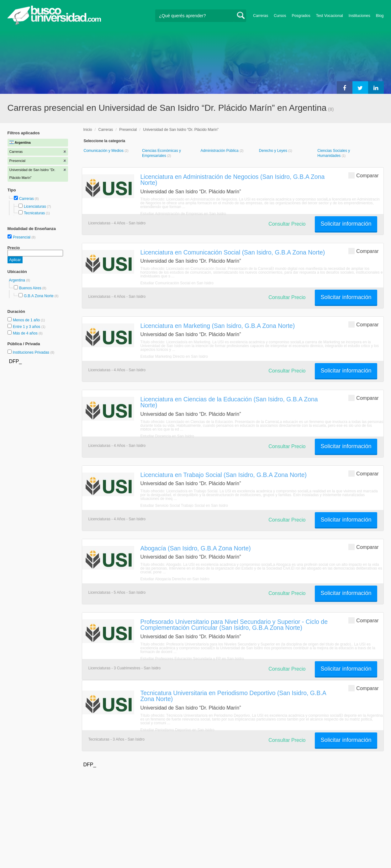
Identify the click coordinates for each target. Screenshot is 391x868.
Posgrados (301, 16)
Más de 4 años (26, 333)
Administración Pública (220, 151)
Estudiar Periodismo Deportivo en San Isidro (177, 730)
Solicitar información (346, 224)
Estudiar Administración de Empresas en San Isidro (183, 214)
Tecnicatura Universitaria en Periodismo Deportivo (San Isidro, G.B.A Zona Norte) (233, 696)
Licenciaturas (35, 206)
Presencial (22, 237)
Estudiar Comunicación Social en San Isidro (177, 283)
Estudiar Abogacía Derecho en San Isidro (175, 579)
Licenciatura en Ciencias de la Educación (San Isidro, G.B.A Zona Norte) (229, 402)
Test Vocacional (330, 16)
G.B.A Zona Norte (39, 296)
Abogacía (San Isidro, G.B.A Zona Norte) (196, 548)
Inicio (88, 130)
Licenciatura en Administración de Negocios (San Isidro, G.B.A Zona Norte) (233, 180)
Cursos (280, 16)
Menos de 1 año (27, 320)
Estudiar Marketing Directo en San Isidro (174, 356)
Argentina (18, 280)
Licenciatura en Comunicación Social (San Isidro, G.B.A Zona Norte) (233, 252)
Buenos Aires (30, 288)
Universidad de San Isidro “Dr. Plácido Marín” (181, 130)
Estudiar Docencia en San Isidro (167, 436)
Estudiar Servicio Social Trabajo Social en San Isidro (184, 506)
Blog (380, 16)
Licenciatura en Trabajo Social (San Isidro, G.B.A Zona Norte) (224, 475)
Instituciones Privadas (33, 352)
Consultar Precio (287, 224)
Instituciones (359, 16)
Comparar (363, 175)
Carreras (261, 16)
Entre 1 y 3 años (27, 327)
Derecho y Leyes (274, 151)
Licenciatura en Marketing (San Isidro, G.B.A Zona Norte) (218, 326)
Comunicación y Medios (104, 151)
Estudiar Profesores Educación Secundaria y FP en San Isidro (192, 659)
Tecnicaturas (34, 213)
